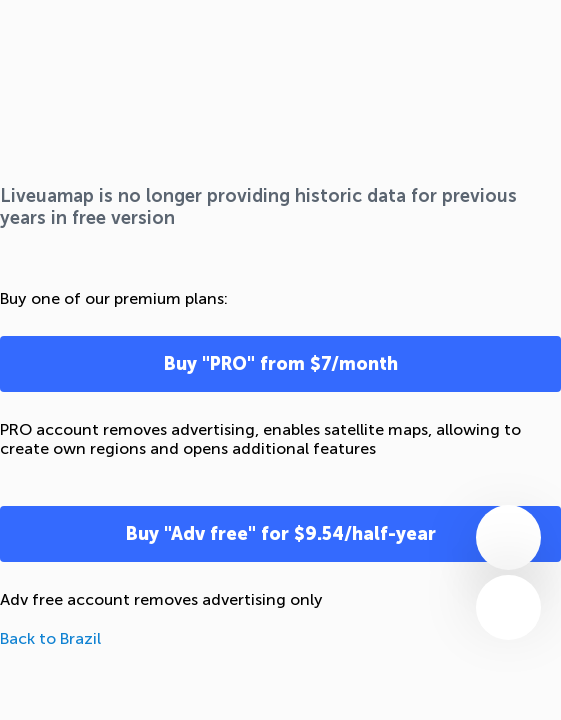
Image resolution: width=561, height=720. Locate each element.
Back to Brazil (50, 638)
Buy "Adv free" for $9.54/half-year (281, 534)
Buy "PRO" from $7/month (281, 364)
